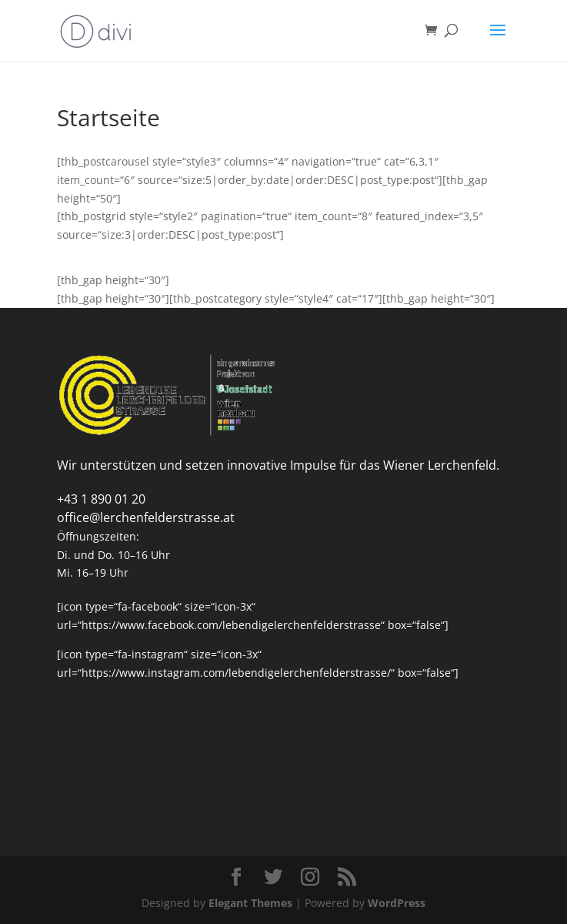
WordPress (397, 903)
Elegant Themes (250, 903)
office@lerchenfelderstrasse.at (146, 517)
